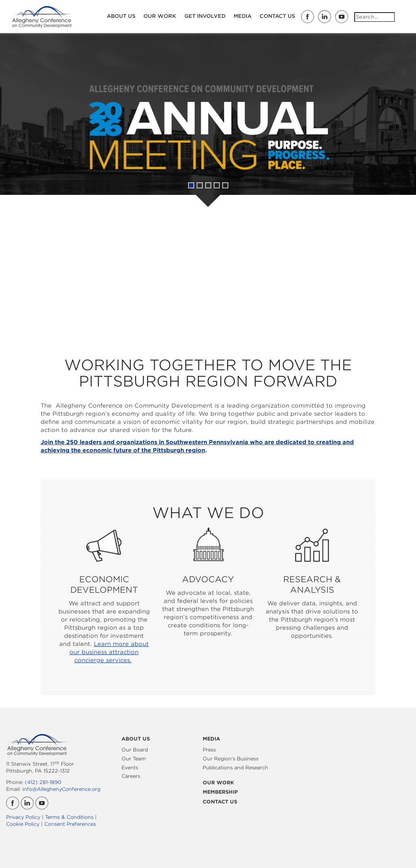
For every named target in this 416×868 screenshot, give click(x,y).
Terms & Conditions (69, 817)
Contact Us (277, 16)
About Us (121, 16)
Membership (220, 792)
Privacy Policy (23, 817)
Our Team (134, 759)
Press (209, 750)
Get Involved (205, 16)
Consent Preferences (70, 824)
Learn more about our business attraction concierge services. (109, 652)
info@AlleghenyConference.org (61, 789)
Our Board (135, 750)
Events (130, 768)
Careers (131, 776)
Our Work (160, 16)
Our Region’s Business (231, 759)
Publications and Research (235, 768)
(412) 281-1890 (43, 782)
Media (243, 16)
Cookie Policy (23, 824)
